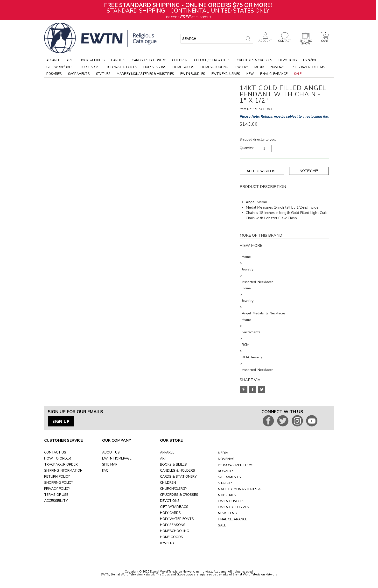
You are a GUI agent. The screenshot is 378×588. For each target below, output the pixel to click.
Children (180, 60)
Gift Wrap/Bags (60, 67)
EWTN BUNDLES (231, 501)
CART (325, 40)
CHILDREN (168, 483)
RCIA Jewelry (252, 357)
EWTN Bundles (193, 74)
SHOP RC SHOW (306, 41)
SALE (222, 525)
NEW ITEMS (227, 513)
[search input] (217, 39)
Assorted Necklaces (258, 282)
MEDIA (223, 453)
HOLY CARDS (170, 513)
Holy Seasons (155, 67)
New (250, 74)
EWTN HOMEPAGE (117, 458)
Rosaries (54, 74)
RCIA (246, 345)
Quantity (246, 148)
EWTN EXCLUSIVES (234, 507)
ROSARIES (226, 471)
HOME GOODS (171, 537)
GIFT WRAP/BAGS (174, 507)
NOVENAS (226, 459)
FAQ (105, 471)
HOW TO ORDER (58, 458)
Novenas (278, 67)
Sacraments (79, 74)
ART (164, 458)
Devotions (288, 60)
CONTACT (285, 40)
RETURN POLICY (57, 477)
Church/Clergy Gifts (212, 60)
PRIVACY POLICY (57, 489)
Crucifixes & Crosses (254, 60)
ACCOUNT (265, 40)
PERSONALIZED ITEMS (236, 465)
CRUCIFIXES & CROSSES (179, 495)
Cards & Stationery (149, 60)
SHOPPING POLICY (59, 483)
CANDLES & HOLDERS (178, 471)
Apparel (53, 60)
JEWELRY (167, 543)
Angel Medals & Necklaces (264, 313)
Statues (103, 74)
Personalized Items (308, 67)
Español (310, 60)
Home (246, 257)
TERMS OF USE (56, 495)
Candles (118, 60)
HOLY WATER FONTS (177, 519)
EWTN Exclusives (226, 74)
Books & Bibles (92, 60)
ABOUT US (111, 452)
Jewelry (241, 67)
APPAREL (167, 452)
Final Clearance (274, 74)
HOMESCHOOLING (175, 531)
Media (259, 67)
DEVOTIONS (170, 501)
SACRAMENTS (229, 477)
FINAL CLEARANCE (233, 519)
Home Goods (183, 67)
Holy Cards (90, 67)
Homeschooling (214, 67)
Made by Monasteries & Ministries (145, 74)
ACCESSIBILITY (56, 501)
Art (70, 60)
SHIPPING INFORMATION (63, 471)
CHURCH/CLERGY (174, 489)
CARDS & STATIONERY (178, 477)
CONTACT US (55, 452)
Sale (298, 74)
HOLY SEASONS (173, 525)
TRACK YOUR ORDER (61, 464)
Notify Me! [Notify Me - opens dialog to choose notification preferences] (309, 171)
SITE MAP (110, 464)
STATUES (226, 483)
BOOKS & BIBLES (173, 464)
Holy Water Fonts (121, 67)
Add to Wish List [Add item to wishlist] (262, 171)
